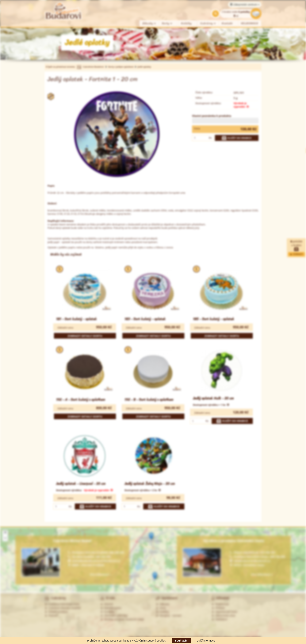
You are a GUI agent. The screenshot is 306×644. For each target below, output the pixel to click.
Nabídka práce (111, 608)
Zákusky (149, 23)
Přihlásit (218, 608)
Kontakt (227, 23)
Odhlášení (220, 619)
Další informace (206, 641)
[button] (151, 536)
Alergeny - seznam (169, 616)
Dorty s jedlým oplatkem (121, 67)
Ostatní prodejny (56, 612)
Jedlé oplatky (144, 67)
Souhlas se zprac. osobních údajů (122, 619)
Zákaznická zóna (223, 616)
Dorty (167, 23)
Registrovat (220, 604)
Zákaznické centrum (245, 5)
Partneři (51, 616)
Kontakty (107, 612)
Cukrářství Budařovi (93, 67)
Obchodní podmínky (114, 616)
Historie (107, 604)
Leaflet (289, 591)
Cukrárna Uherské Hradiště (63, 608)
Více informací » (262, 574)
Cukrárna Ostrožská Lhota (62, 604)
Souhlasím (182, 641)
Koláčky (186, 23)
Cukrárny (208, 23)
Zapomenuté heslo (224, 612)
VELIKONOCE (250, 23)
